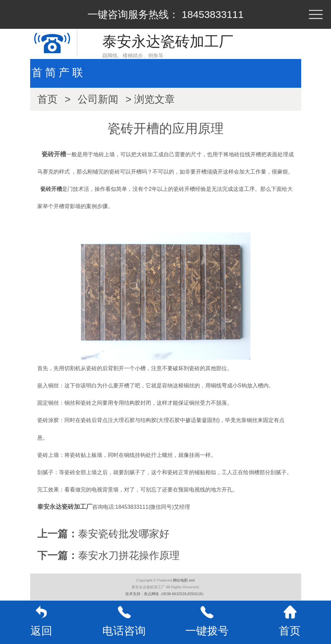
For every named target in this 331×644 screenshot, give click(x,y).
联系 (78, 76)
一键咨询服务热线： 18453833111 (165, 14)
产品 (64, 76)
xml (192, 580)
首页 (37, 76)
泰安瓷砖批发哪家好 (124, 534)
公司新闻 (98, 99)
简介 (50, 76)
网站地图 (180, 580)
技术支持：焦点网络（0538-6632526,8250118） (166, 594)
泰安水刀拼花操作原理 (129, 555)
